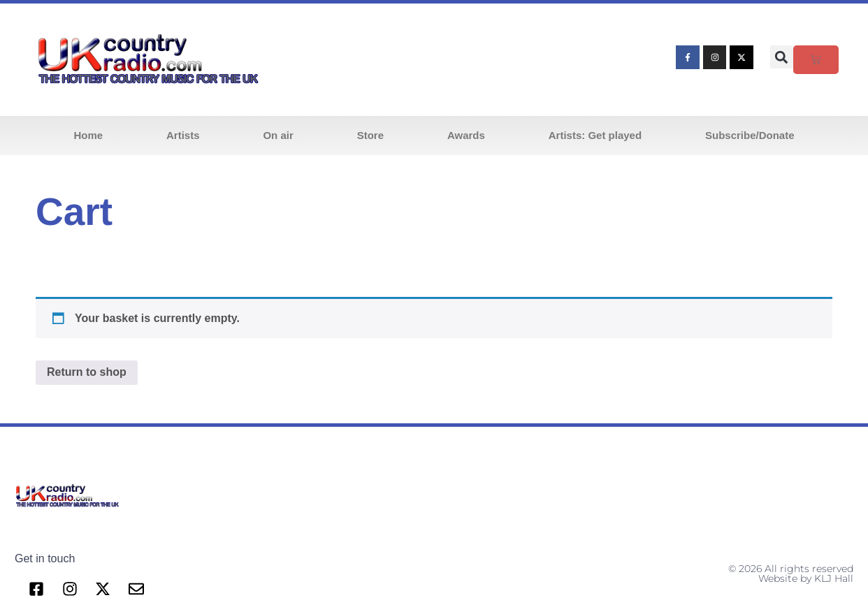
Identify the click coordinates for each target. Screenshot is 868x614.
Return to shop (87, 372)
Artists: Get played (595, 135)
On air (278, 135)
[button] (782, 57)
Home (88, 135)
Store (370, 135)
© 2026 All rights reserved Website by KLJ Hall (791, 573)
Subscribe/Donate (750, 135)
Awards (466, 135)
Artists (183, 135)
